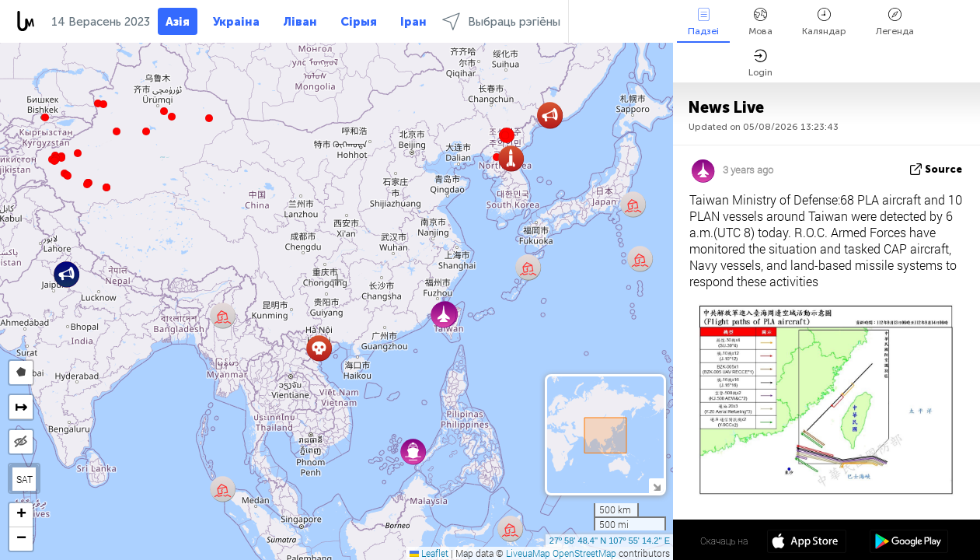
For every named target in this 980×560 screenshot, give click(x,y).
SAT (24, 479)
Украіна (236, 22)
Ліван (300, 22)
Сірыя (359, 22)
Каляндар (824, 22)
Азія (178, 22)
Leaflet (429, 553)
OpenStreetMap (584, 553)
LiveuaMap (528, 553)
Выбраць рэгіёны (501, 21)
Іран (413, 22)
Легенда (895, 22)
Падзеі (703, 22)
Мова (760, 22)
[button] (87, 184)
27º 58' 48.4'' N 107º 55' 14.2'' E (610, 541)
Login (760, 63)
